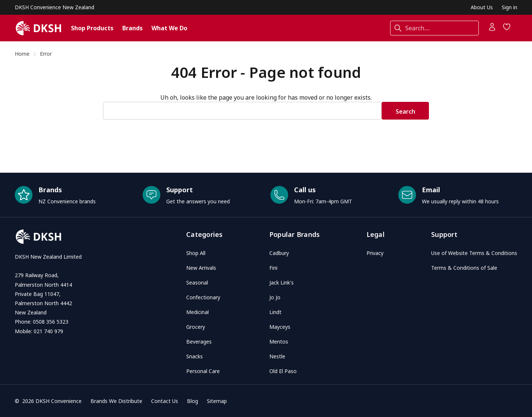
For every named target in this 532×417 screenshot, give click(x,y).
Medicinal (197, 312)
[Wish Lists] (507, 29)
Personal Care (203, 371)
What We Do (169, 28)
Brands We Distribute (116, 401)
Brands (132, 28)
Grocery (196, 327)
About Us (482, 7)
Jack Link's (282, 282)
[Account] (492, 29)
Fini (273, 268)
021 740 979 (48, 331)
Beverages (199, 342)
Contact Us (165, 401)
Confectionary (203, 297)
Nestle (277, 356)
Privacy (375, 253)
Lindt (275, 312)
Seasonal (197, 282)
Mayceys (280, 327)
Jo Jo (275, 297)
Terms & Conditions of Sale (464, 268)
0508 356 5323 (51, 322)
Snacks (195, 356)
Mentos (279, 342)
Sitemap (217, 401)
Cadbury (279, 253)
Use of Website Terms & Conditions (474, 253)
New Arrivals (201, 268)
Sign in (509, 7)
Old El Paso (283, 371)
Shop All (196, 253)
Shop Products (92, 28)
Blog (192, 401)
